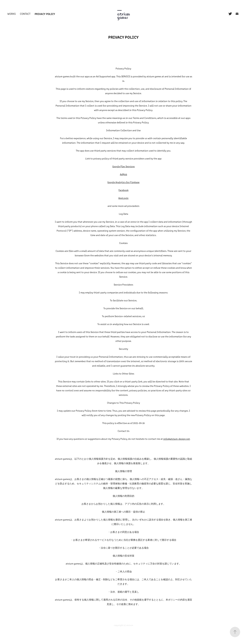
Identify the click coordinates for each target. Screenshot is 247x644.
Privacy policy (45, 14)
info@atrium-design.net (177, 439)
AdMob (123, 174)
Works (11, 14)
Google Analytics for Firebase (123, 182)
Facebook (123, 190)
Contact (25, 14)
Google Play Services (123, 166)
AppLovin (123, 198)
